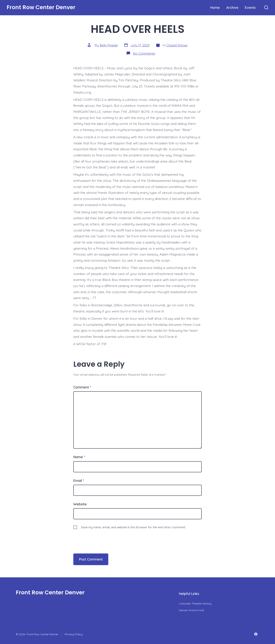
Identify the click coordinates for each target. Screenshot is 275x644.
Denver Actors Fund (191, 610)
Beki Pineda (109, 45)
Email (79, 481)
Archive (232, 7)
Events (250, 7)
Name (79, 457)
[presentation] (99, 538)
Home (215, 7)
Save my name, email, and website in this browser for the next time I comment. (133, 527)
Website (80, 504)
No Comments (144, 53)
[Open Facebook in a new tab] (256, 634)
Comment (82, 387)
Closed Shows (177, 45)
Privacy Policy (74, 634)
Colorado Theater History (195, 604)
